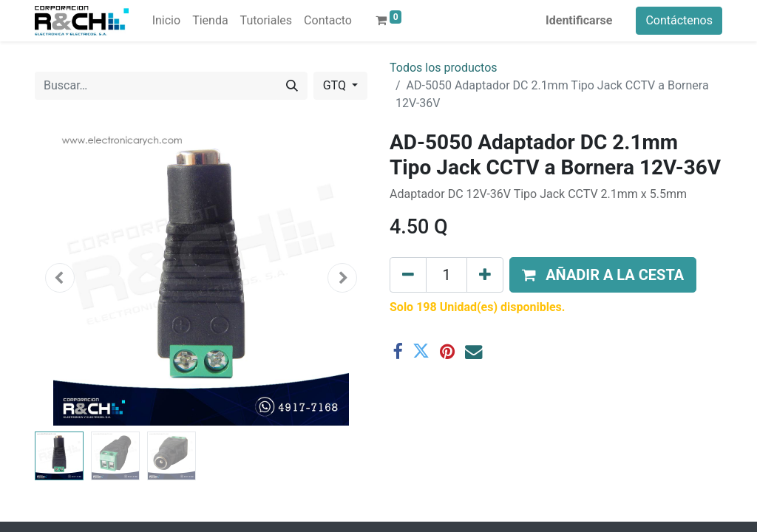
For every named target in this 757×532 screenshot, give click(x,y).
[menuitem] (166, 21)
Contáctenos (679, 20)
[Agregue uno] (485, 275)
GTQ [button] (336, 85)
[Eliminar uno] (408, 275)
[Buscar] (292, 86)
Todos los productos (444, 68)
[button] (60, 278)
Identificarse (579, 20)
